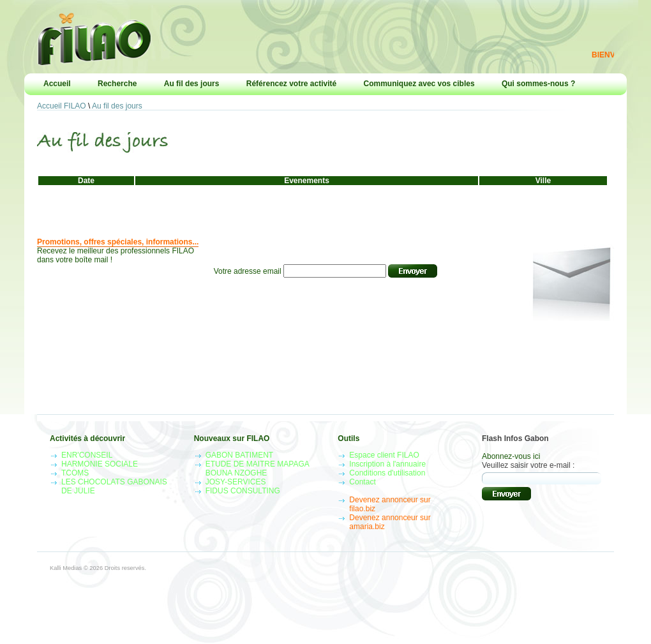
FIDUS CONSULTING (243, 491)
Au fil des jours (192, 84)
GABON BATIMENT (239, 455)
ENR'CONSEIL (87, 455)
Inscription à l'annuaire (387, 464)
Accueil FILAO (62, 106)
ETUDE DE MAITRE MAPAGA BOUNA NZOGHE (257, 468)
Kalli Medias (66, 568)
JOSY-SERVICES (236, 482)
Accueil (57, 84)
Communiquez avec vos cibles (419, 84)
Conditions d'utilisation (387, 473)
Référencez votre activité (291, 84)
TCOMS (75, 473)
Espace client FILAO (384, 455)
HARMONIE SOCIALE (100, 464)
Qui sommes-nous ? (538, 84)
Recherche (117, 84)
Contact (362, 482)
